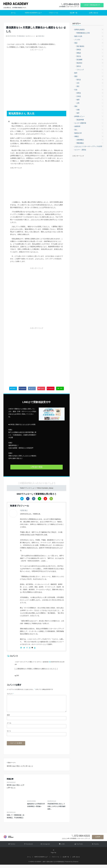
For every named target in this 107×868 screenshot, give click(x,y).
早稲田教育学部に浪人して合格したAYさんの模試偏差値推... (56, 810)
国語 (89, 76)
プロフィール (53, 13)
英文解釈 (90, 60)
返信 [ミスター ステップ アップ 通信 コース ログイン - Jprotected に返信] (18, 675)
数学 (89, 73)
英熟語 (90, 53)
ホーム (13, 13)
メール (9, 726)
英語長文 (90, 63)
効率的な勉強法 (89, 30)
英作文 (90, 66)
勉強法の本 (89, 133)
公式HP (98, 840)
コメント (10, 694)
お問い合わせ (94, 13)
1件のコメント (32, 36)
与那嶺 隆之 (41, 36)
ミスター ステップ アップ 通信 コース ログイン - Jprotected (32, 662)
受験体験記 (22, 36)
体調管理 (89, 126)
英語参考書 (90, 120)
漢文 (90, 86)
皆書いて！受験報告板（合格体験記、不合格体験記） (16, 820)
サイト (9, 734)
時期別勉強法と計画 (90, 33)
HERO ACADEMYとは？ (33, 13)
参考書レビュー (89, 116)
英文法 (90, 56)
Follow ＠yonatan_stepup (45, 488)
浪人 (89, 130)
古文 (90, 83)
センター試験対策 (89, 123)
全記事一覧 (74, 13)
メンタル (89, 40)
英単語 (90, 50)
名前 (8, 718)
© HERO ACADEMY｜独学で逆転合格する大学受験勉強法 (47, 865)
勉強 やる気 (89, 36)
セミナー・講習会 (89, 150)
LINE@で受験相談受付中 (92, 5)
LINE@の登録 (36, 467)
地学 (90, 113)
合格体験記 (90, 140)
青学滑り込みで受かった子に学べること (16, 790)
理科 (89, 106)
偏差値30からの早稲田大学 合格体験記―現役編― (36, 808)
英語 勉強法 (90, 46)
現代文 (90, 80)
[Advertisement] (22, 64)
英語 (89, 43)
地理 (90, 100)
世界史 (90, 93)
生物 (90, 110)
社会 (89, 90)
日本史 (90, 96)
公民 (90, 103)
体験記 (89, 136)
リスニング (90, 70)
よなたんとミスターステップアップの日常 (89, 146)
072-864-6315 (82, 839)
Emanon (76, 865)
